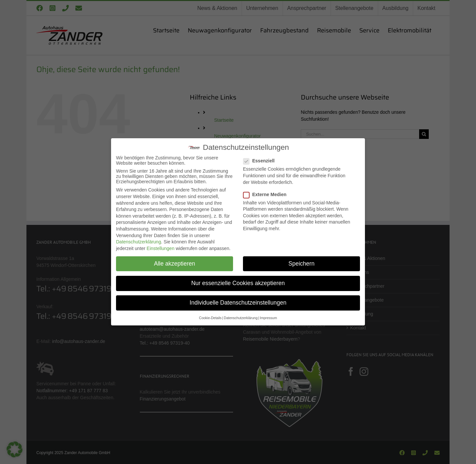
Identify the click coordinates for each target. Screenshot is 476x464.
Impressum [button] (268, 317)
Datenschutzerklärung (139, 242)
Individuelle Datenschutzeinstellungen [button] (238, 302)
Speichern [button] (301, 264)
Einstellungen (161, 248)
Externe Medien (268, 194)
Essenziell (262, 160)
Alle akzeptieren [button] (175, 264)
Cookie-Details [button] (211, 317)
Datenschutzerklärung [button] (240, 317)
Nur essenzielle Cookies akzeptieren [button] (238, 283)
